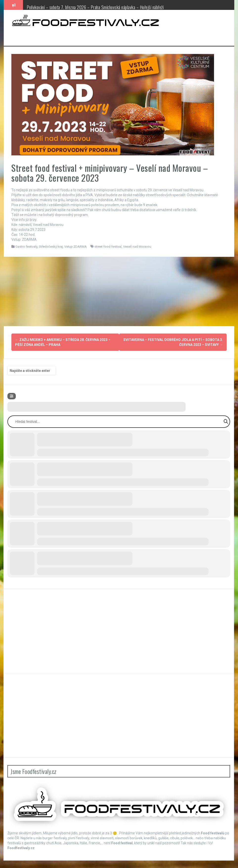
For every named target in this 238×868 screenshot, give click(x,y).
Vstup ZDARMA (76, 247)
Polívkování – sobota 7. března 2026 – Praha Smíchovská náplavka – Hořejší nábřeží (95, 7)
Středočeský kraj (51, 247)
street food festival (108, 247)
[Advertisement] (119, 291)
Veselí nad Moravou (137, 247)
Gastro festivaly (26, 247)
